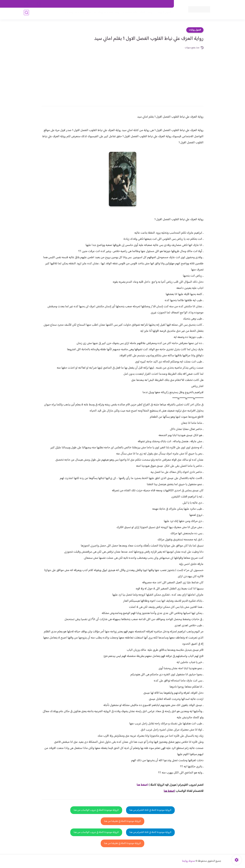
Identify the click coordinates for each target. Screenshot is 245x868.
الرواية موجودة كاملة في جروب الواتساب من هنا (96, 810)
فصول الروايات (162, 14)
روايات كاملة (145, 14)
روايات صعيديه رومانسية (106, 14)
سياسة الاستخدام (122, 4)
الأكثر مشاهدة (129, 14)
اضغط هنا (169, 791)
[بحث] (26, 14)
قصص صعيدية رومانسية (77, 14)
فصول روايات (195, 30)
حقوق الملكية (152, 4)
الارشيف (86, 4)
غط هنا (141, 785)
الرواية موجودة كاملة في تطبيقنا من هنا (122, 821)
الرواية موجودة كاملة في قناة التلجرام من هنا (150, 810)
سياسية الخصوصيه (102, 4)
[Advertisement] (122, 75)
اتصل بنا (166, 4)
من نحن (138, 4)
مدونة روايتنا (189, 861)
